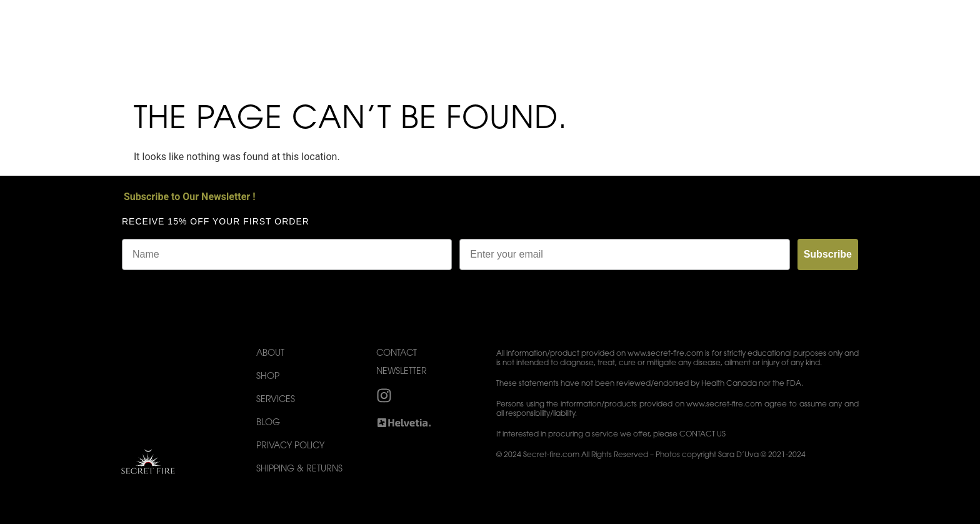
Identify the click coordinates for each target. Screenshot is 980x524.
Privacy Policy (290, 446)
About (270, 354)
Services (276, 400)
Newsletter (402, 372)
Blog (268, 423)
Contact (397, 354)
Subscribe (828, 254)
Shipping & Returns (299, 470)
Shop (268, 377)
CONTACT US (702, 435)
